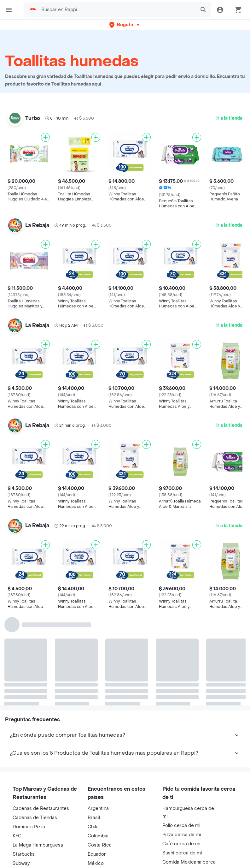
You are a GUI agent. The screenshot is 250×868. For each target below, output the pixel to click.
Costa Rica (100, 845)
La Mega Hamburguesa (38, 845)
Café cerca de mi (181, 844)
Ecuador (97, 854)
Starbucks (24, 854)
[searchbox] (116, 10)
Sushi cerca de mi (182, 853)
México (96, 863)
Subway (21, 863)
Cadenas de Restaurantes (41, 809)
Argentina (98, 809)
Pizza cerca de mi (182, 835)
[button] (125, 25)
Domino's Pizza (29, 827)
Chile (93, 827)
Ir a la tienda (229, 118)
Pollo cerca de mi (181, 826)
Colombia (98, 836)
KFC (17, 836)
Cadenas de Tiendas (35, 818)
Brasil (94, 818)
